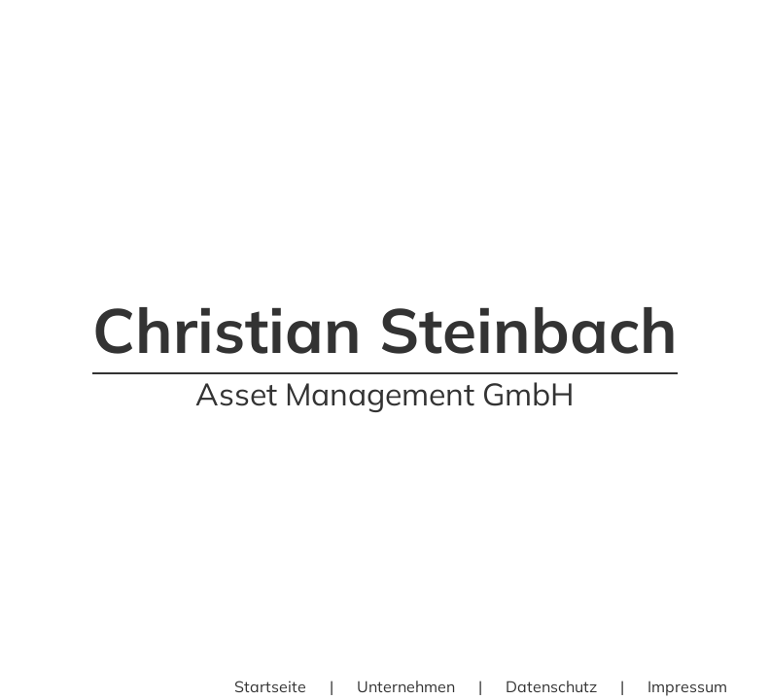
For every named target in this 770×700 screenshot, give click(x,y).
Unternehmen (406, 686)
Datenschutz (551, 686)
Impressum (687, 686)
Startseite (270, 686)
